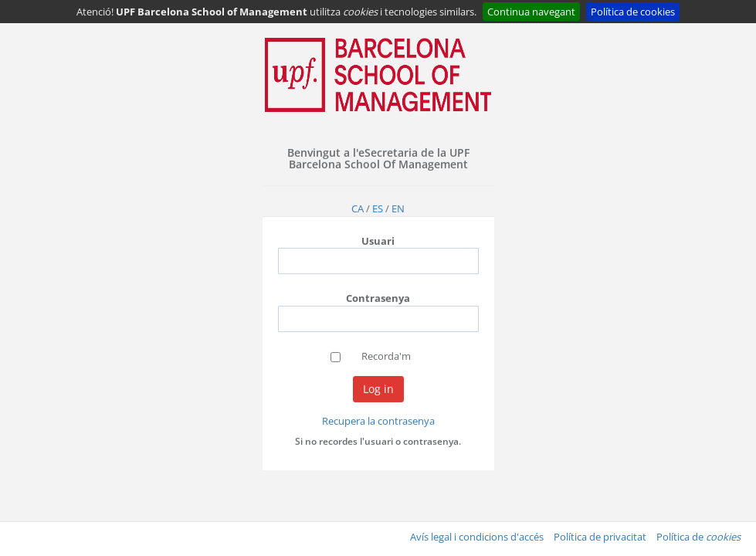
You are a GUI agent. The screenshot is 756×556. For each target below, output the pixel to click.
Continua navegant (531, 12)
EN (398, 208)
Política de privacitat (600, 537)
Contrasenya (378, 298)
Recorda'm (386, 356)
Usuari (378, 241)
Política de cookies (633, 12)
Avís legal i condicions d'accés (477, 537)
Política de (698, 537)
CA (358, 208)
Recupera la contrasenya (378, 421)
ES (378, 208)
